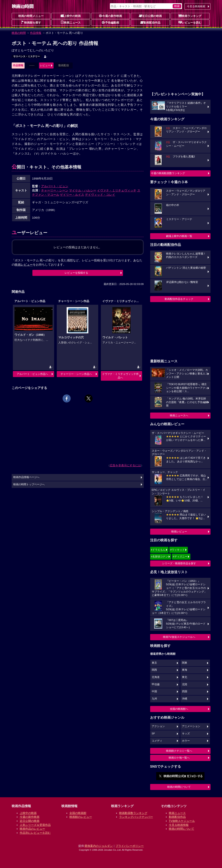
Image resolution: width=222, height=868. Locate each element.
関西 (154, 670)
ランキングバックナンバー (136, 817)
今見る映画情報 (179, 825)
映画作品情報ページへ (26, 477)
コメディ (157, 741)
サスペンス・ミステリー (27, 56)
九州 (154, 699)
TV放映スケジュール (182, 821)
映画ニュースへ (179, 415)
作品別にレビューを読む (35, 833)
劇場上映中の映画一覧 (179, 236)
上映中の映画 (71, 16)
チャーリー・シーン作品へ (76, 374)
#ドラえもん (158, 550)
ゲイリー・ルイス (72, 195)
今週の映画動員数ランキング (168, 173)
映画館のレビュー (81, 817)
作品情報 (36, 33)
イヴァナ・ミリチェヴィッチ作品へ (120, 376)
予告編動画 (110, 22)
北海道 (156, 677)
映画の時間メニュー (31, 16)
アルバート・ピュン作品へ (32, 374)
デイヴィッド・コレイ (100, 195)
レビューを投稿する (76, 273)
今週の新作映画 (110, 16)
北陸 (185, 684)
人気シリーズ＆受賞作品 (35, 825)
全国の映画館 (78, 813)
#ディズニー (180, 557)
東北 (185, 677)
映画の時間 (19, 33)
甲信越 (156, 684)
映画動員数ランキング (133, 813)
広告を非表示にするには (125, 465)
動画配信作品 (150, 22)
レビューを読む (190, 22)
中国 (154, 691)
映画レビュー (179, 532)
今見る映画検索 (196, 6)
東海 (185, 670)
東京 (154, 663)
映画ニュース (71, 22)
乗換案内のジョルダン (99, 846)
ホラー (186, 741)
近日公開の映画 (150, 16)
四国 (185, 691)
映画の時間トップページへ (29, 484)
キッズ (186, 734)
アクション (158, 726)
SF (153, 734)
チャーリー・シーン (55, 190)
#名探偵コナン (160, 557)
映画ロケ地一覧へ (179, 758)
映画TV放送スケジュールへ (179, 637)
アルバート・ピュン (55, 186)
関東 (185, 663)
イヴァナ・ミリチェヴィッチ (117, 190)
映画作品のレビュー (32, 829)
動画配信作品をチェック (179, 299)
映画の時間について (179, 787)
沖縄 (185, 699)
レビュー (45, 65)
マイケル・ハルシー (83, 190)
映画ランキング (190, 16)
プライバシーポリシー (130, 846)
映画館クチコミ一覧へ (179, 751)
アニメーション (191, 726)
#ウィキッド (177, 550)
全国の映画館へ (179, 709)
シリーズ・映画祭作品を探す (179, 563)
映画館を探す (31, 22)
